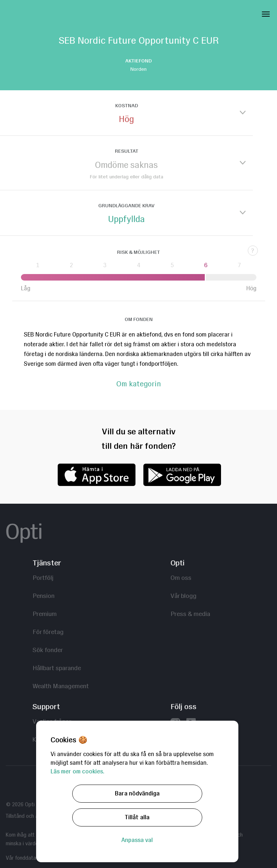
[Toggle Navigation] (266, 13)
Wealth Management (61, 686)
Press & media (190, 614)
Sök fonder (48, 650)
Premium (45, 614)
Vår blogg (183, 596)
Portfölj (43, 578)
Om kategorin (138, 384)
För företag (48, 632)
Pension (44, 596)
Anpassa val (137, 840)
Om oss (181, 578)
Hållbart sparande (57, 668)
